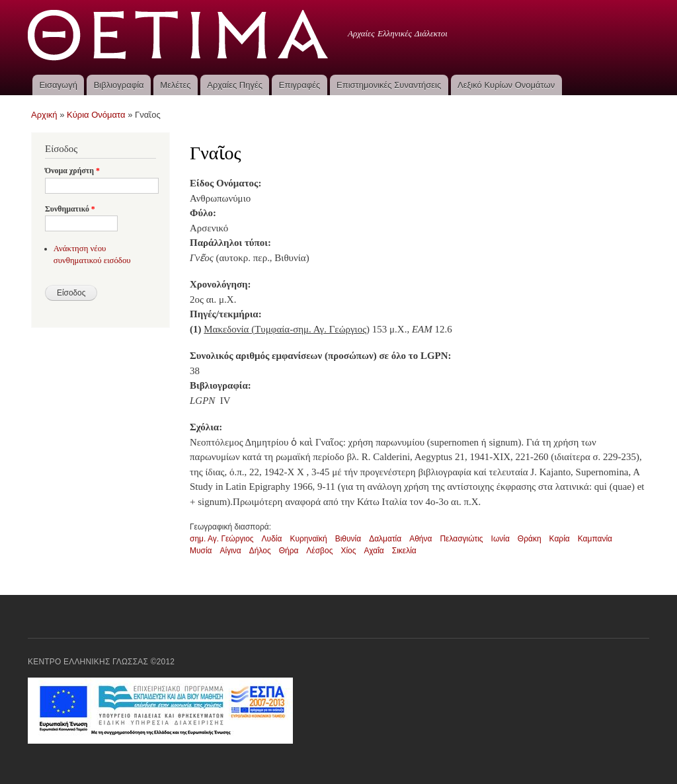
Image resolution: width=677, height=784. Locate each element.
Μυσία (201, 551)
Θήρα (289, 551)
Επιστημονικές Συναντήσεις (389, 85)
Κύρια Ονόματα (96, 115)
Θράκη (530, 539)
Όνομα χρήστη (72, 171)
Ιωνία (500, 539)
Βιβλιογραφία (119, 85)
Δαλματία (385, 539)
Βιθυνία (348, 539)
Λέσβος (319, 551)
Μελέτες (175, 85)
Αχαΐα (374, 551)
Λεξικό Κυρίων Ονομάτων (506, 85)
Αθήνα (420, 539)
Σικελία (404, 551)
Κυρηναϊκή (308, 539)
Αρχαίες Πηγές (235, 85)
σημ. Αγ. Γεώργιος (222, 539)
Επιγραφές (299, 85)
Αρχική (44, 115)
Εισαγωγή (58, 85)
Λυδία (272, 539)
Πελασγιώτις (461, 539)
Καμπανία (595, 539)
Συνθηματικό (70, 209)
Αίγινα (231, 551)
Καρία (560, 539)
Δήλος (260, 551)
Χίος (348, 551)
